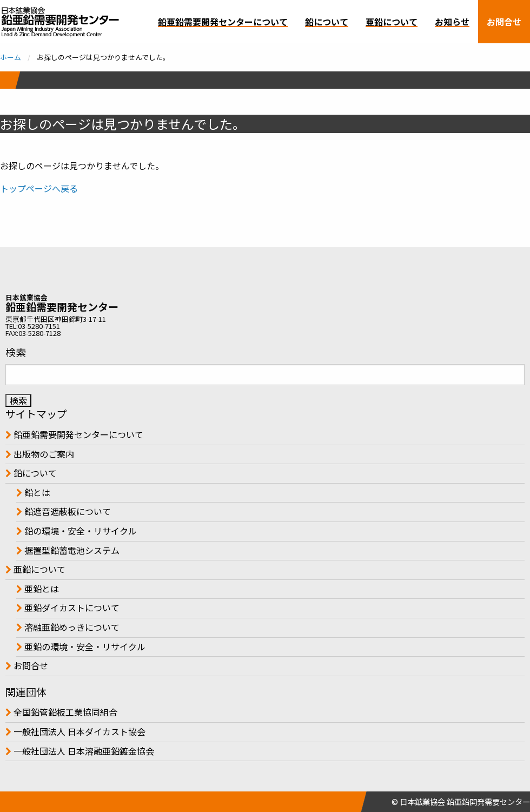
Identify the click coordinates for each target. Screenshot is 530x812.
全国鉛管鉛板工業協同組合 (64, 712)
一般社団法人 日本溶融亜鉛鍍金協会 (83, 751)
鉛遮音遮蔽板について (67, 511)
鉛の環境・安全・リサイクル (79, 531)
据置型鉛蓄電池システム (71, 550)
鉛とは (36, 492)
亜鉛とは (41, 589)
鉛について (327, 22)
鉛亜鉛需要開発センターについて (223, 22)
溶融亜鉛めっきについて (71, 627)
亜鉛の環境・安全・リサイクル (84, 646)
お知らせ (452, 22)
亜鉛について (392, 22)
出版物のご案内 (43, 454)
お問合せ (504, 22)
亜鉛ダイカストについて (71, 608)
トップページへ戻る (39, 188)
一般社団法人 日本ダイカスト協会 (78, 731)
